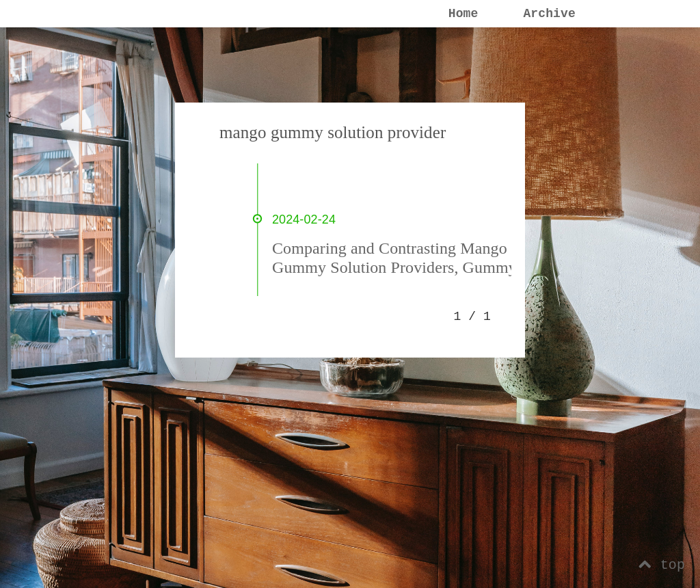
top (662, 565)
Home (463, 14)
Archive (549, 14)
